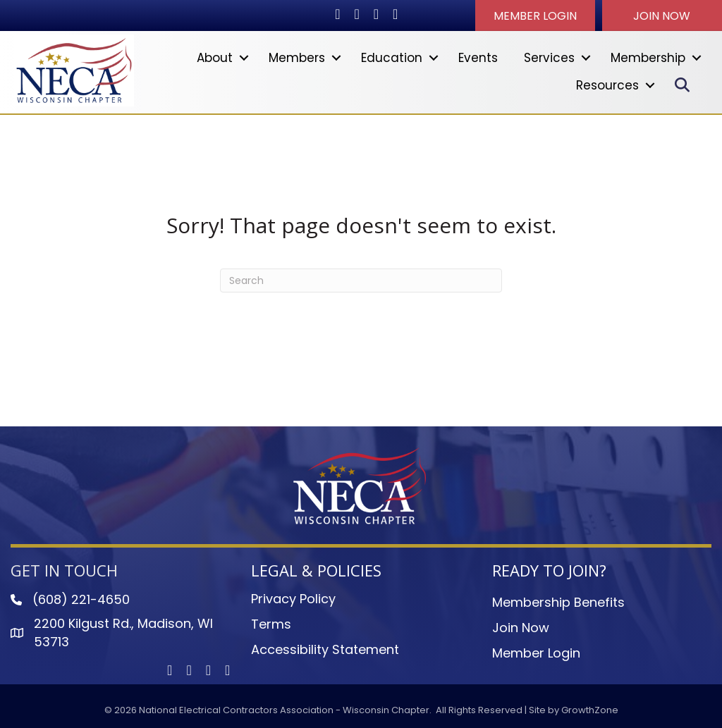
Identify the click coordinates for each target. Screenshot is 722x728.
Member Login (536, 653)
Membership (648, 58)
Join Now (521, 628)
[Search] (361, 280)
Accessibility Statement (325, 649)
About (215, 58)
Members (297, 58)
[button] (535, 16)
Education (392, 58)
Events (478, 58)
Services (549, 58)
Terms (271, 624)
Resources (607, 85)
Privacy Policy (293, 599)
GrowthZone (590, 710)
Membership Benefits (558, 602)
